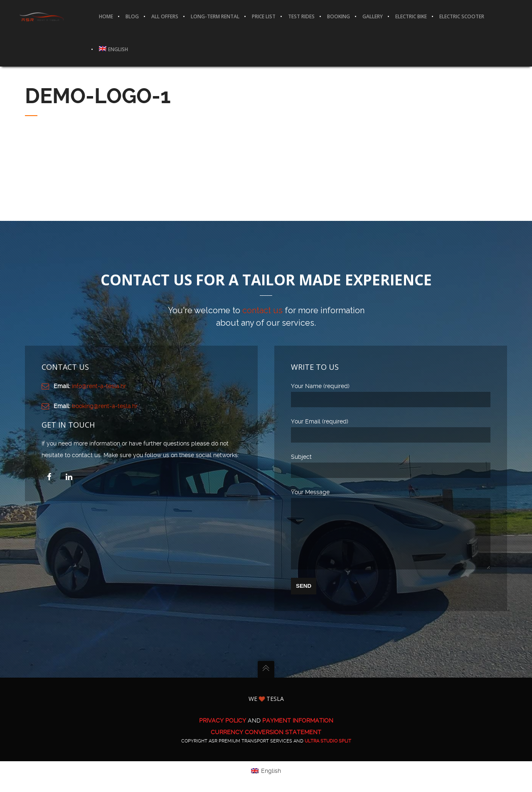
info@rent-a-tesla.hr (99, 386)
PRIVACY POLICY (223, 733)
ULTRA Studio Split (328, 754)
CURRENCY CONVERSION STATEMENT (266, 745)
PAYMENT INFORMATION (298, 733)
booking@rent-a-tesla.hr (105, 406)
